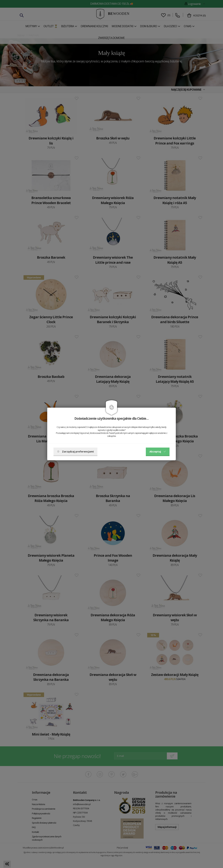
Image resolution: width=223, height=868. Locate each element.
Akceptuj (158, 451)
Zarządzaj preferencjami (75, 451)
